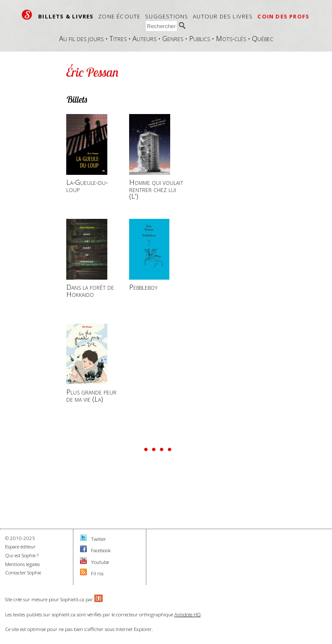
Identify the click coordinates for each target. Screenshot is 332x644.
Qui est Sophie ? (22, 555)
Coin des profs (283, 16)
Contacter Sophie (23, 573)
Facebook (101, 550)
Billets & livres (66, 16)
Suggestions (167, 16)
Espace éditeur (20, 547)
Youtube (100, 562)
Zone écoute (119, 16)
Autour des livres (223, 16)
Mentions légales (22, 564)
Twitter (99, 539)
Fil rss (97, 573)
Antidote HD (188, 614)
